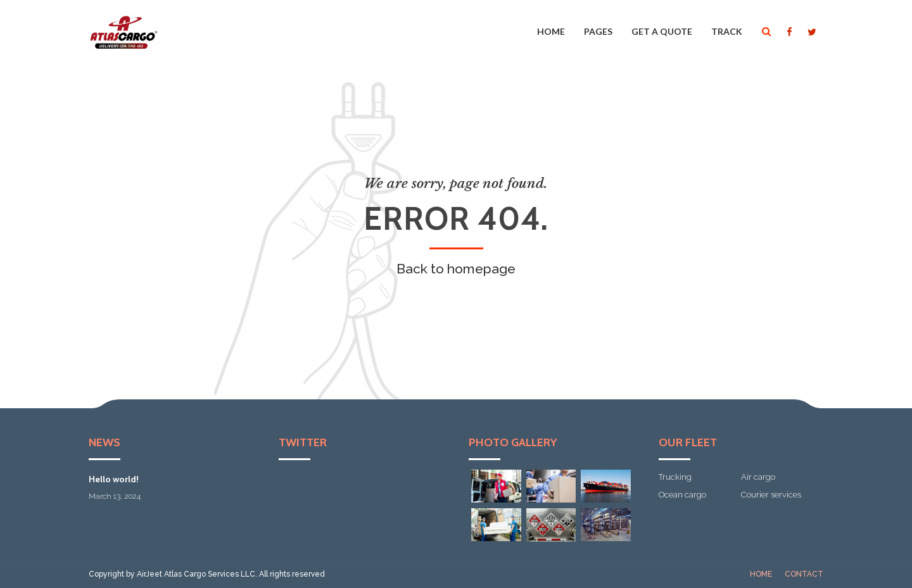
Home (551, 31)
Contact (804, 574)
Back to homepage (456, 269)
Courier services (771, 495)
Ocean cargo (682, 495)
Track (727, 31)
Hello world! (114, 479)
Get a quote (662, 31)
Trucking (675, 477)
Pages (598, 31)
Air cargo (758, 477)
